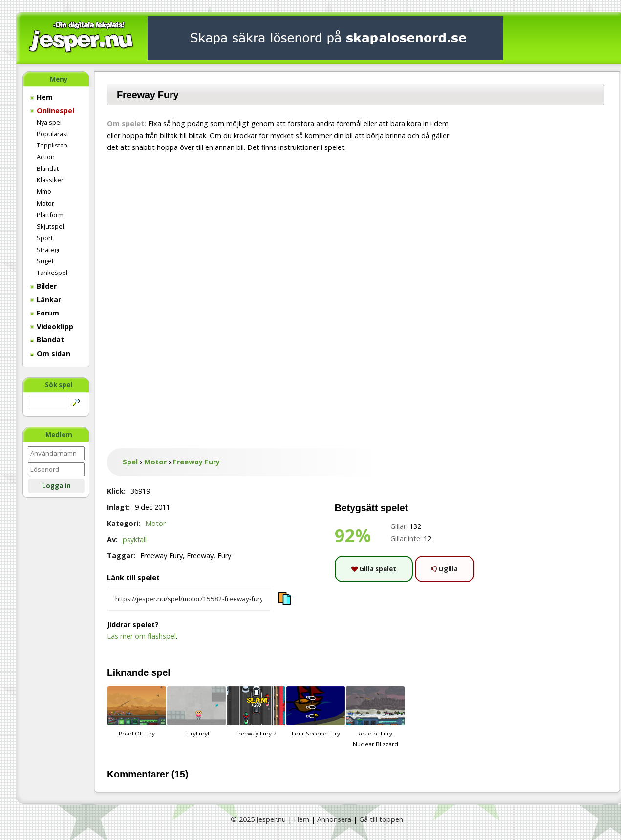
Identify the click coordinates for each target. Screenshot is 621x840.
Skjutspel (50, 226)
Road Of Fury (137, 712)
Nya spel (49, 122)
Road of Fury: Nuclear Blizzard (375, 717)
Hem (42, 97)
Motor (45, 203)
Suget (45, 261)
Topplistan (52, 145)
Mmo (44, 191)
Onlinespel (52, 111)
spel (161, 672)
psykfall (135, 539)
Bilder (43, 286)
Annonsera (334, 819)
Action (46, 157)
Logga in (56, 486)
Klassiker (50, 180)
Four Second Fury (316, 712)
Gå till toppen (381, 819)
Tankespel (52, 273)
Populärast (53, 134)
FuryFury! (196, 712)
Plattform (50, 215)
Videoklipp (52, 326)
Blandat (48, 168)
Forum (45, 313)
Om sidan (50, 353)
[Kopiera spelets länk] (189, 599)
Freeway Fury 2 (256, 712)
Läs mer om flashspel (141, 636)
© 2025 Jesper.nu (258, 819)
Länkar (46, 300)
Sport (45, 238)
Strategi (48, 250)
